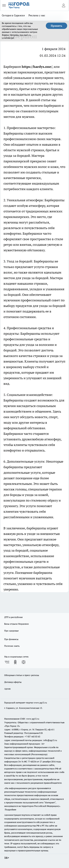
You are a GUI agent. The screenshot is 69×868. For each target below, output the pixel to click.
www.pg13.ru (40, 703)
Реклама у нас (37, 15)
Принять (56, 26)
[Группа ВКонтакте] (7, 662)
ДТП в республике (13, 617)
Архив (7, 689)
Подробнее (10, 810)
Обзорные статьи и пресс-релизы (22, 675)
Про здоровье (11, 631)
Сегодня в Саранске (13, 15)
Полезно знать (12, 646)
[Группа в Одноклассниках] (15, 662)
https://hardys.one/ (37, 67)
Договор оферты (13, 682)
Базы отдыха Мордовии (16, 624)
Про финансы (11, 639)
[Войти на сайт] (63, 5)
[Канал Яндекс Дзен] (24, 662)
